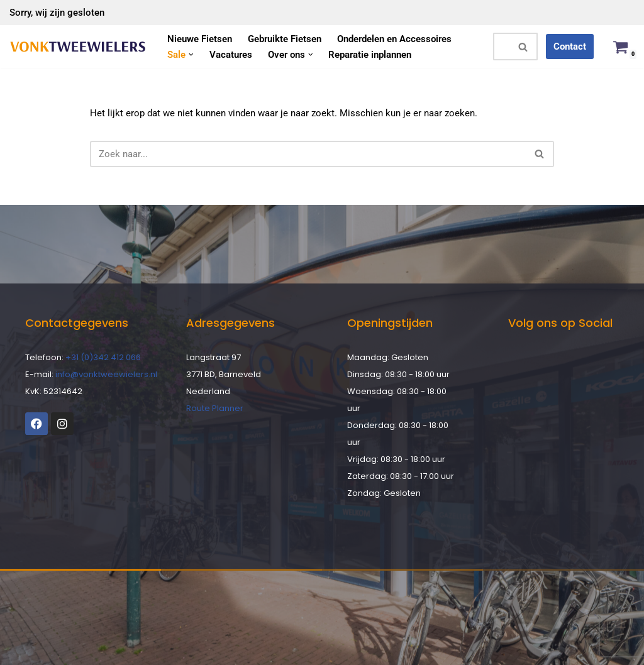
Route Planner (215, 408)
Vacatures (231, 55)
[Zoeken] (501, 47)
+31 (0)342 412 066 (103, 357)
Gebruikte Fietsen (285, 39)
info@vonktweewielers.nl (106, 374)
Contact (570, 47)
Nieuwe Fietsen (200, 39)
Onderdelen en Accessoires (394, 39)
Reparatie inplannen (370, 55)
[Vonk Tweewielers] (78, 47)
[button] (191, 55)
